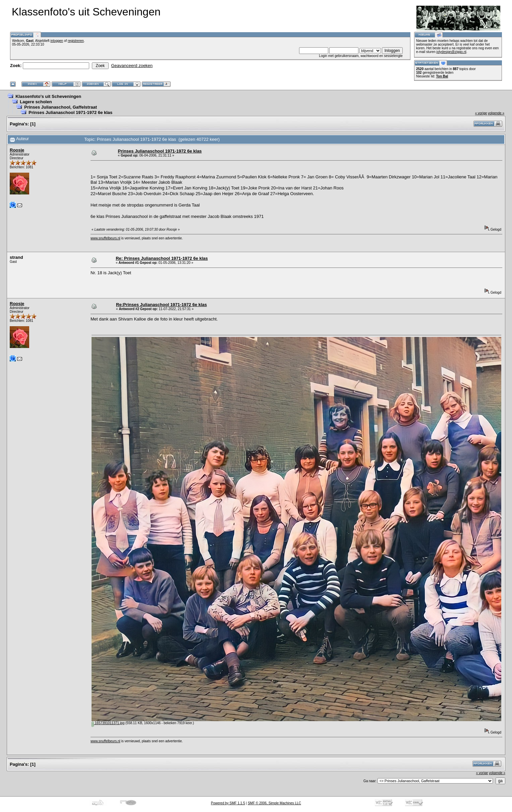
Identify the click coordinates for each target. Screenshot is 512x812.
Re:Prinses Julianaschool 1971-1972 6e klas (161, 305)
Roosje (17, 150)
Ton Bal (442, 76)
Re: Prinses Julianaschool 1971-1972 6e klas (162, 258)
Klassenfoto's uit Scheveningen (48, 96)
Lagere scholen (36, 102)
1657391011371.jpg (108, 723)
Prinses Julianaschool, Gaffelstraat (61, 107)
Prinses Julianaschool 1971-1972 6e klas (70, 112)
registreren (76, 41)
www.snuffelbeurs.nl (105, 238)
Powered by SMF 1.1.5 (228, 803)
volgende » (496, 113)
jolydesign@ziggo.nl (451, 52)
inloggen (57, 41)
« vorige (481, 113)
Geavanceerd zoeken (132, 66)
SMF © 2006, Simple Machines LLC (274, 803)
